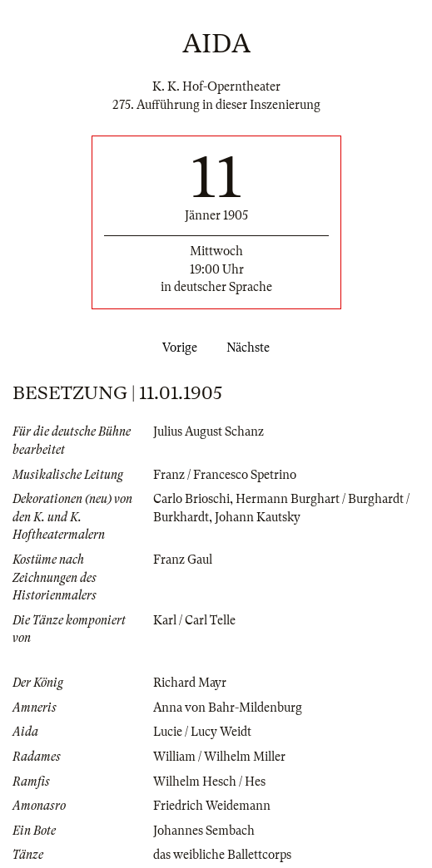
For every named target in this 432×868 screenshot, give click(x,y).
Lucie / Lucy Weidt (202, 732)
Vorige (176, 348)
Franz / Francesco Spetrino (225, 475)
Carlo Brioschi (191, 499)
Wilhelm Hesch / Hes (209, 782)
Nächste (251, 348)
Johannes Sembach (204, 831)
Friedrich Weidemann (212, 806)
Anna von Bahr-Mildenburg (228, 708)
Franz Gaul (183, 560)
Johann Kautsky (258, 517)
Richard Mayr (190, 683)
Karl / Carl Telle (194, 620)
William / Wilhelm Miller (219, 757)
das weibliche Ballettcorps (222, 855)
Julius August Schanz (209, 432)
